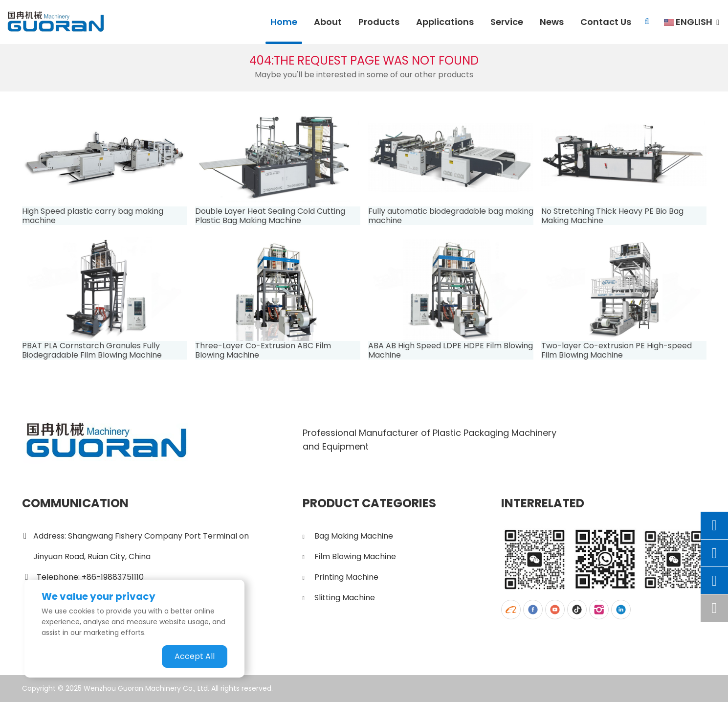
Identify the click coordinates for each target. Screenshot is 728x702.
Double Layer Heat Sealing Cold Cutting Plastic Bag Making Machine (270, 216)
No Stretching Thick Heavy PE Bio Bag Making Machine (612, 216)
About (328, 22)
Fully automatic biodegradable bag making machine (451, 216)
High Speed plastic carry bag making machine (93, 216)
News (552, 22)
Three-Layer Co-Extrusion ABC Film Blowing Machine (263, 350)
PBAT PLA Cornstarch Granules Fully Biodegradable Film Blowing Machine (92, 350)
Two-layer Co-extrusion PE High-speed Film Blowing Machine (617, 350)
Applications (445, 22)
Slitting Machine (345, 598)
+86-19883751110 (113, 577)
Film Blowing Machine (355, 556)
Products (379, 22)
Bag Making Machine (354, 536)
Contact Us (606, 22)
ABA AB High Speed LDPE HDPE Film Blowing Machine (451, 350)
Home (284, 22)
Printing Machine (346, 577)
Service (507, 22)
